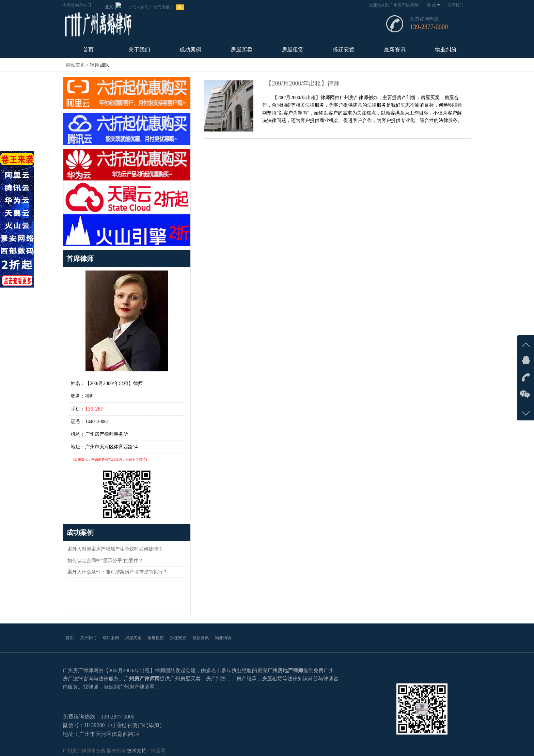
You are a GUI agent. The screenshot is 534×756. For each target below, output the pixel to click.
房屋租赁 (293, 50)
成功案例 (190, 50)
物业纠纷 (446, 50)
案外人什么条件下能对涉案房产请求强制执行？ (117, 572)
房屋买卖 (241, 50)
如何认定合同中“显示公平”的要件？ (105, 561)
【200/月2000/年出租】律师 (303, 83)
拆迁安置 (344, 50)
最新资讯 (395, 50)
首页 (88, 50)
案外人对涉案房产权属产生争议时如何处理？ (115, 549)
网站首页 (76, 65)
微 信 (434, 5)
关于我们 (455, 5)
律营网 (158, 751)
